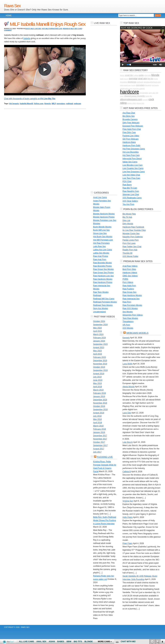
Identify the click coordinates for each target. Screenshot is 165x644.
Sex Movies (128, 312)
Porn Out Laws (129, 243)
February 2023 (99, 357)
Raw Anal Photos (101, 256)
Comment (8, 30)
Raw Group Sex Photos (103, 273)
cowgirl (145, 100)
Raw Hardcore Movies (103, 279)
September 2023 (100, 344)
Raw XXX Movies (130, 308)
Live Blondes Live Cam (133, 165)
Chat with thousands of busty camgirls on (30, 99)
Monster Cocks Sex (131, 233)
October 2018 (99, 406)
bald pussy (124, 79)
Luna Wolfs (127, 364)
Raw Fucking (128, 289)
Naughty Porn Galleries (133, 237)
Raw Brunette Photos (102, 266)
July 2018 (97, 416)
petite (141, 75)
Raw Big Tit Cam (130, 188)
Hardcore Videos (130, 273)
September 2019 (100, 370)
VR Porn (126, 325)
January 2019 (99, 396)
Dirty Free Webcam (131, 123)
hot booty (155, 85)
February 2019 (99, 393)
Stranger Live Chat (131, 194)
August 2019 (99, 374)
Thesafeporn (128, 322)
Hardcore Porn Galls (131, 145)
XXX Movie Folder (130, 256)
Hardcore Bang (129, 142)
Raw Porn (127, 302)
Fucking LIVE (105, 457)
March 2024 (98, 334)
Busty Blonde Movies (102, 227)
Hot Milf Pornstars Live (52, 29)
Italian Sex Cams (130, 162)
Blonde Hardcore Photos (104, 217)
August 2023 (99, 347)
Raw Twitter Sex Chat (132, 247)
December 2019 (100, 361)
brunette (141, 96)
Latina (136, 75)
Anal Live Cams (100, 197)
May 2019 (97, 383)
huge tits (148, 96)
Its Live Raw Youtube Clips (134, 230)
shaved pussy (130, 96)
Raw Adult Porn (129, 286)
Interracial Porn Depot (132, 159)
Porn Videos (128, 282)
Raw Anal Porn (100, 259)
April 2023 (98, 354)
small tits (129, 75)
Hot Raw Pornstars (101, 243)
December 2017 (100, 436)
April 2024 (98, 331)
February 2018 (99, 429)
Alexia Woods (128, 387)
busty (133, 85)
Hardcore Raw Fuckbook (133, 227)
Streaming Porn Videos (133, 315)
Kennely (126, 338)
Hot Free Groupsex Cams (134, 149)
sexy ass (152, 93)
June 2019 (98, 380)
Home (9, 16)
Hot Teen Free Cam (131, 155)
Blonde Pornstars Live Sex (105, 220)
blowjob (148, 85)
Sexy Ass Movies (101, 308)
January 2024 (99, 341)
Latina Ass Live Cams (103, 250)
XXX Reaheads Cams (132, 198)
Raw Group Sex (129, 292)
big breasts (14, 104)
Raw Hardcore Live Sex (103, 276)
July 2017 (97, 452)
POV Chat (127, 181)
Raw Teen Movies (101, 292)
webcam (78, 104)
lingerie (47, 104)
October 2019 (99, 367)
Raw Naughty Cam (131, 191)
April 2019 (98, 387)
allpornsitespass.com (131, 99)
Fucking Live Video (131, 136)
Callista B (127, 472)
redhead (70, 104)
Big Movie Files (129, 214)
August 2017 (99, 449)
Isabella (27, 38)
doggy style (132, 103)
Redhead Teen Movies (103, 305)
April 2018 (98, 423)
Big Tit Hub (127, 217)
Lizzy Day (127, 413)
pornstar (133, 79)
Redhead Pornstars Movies (105, 302)
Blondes (97, 224)
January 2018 (99, 432)
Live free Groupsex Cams (134, 172)
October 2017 (99, 442)
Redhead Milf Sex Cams (73, 29)
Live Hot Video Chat (131, 175)
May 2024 (97, 328)
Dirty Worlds (128, 224)
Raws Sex (12, 6)
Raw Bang (127, 185)
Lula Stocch (128, 442)
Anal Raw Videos (130, 266)
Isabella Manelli (26, 104)
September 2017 (100, 445)
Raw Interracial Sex (131, 299)
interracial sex (125, 85)
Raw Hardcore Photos (103, 282)
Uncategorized (99, 312)
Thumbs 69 (127, 253)
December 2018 (100, 400)
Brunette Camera (130, 119)
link (162, 593)
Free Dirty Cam (129, 132)
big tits (150, 79)
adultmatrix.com (126, 89)
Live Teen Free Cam (131, 178)
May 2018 (97, 419)
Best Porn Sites (129, 269)
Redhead (97, 295)
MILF (54, 104)
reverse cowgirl (139, 89)
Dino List (126, 220)
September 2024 (100, 325)
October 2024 (99, 321)
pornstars (61, 104)
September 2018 (100, 410)
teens (122, 75)
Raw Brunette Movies (102, 263)
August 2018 (99, 413)
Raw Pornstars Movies (132, 305)
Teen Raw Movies (130, 318)
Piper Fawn (128, 543)
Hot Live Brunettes (131, 152)
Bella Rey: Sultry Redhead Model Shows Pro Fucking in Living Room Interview (105, 520)
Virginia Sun (128, 501)
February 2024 (99, 338)
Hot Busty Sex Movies (103, 237)
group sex (140, 103)
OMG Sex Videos (130, 276)
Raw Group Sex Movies (103, 269)
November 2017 (100, 439)
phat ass (148, 75)
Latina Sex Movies (101, 253)
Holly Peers (128, 517)
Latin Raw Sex (99, 246)
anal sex (142, 79)
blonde (155, 75)
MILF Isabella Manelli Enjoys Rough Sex (48, 24)
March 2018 (98, 426)
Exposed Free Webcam (133, 126)
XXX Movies (128, 328)
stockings (132, 82)
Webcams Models (137, 333)
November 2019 (100, 364)
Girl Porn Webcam (131, 139)
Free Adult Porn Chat (132, 129)
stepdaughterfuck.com (152, 82)
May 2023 (97, 351)
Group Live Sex (100, 233)
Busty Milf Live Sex (33, 29)
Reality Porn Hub (130, 250)
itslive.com (39, 104)
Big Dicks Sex (129, 116)
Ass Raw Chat (129, 113)
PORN (125, 279)
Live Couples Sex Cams (133, 168)
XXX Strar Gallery (130, 201)
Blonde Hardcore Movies (104, 214)
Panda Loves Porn (131, 240)
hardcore (130, 92)
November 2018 (100, 403)
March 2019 (98, 390)
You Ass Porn (128, 204)
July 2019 (97, 377)
